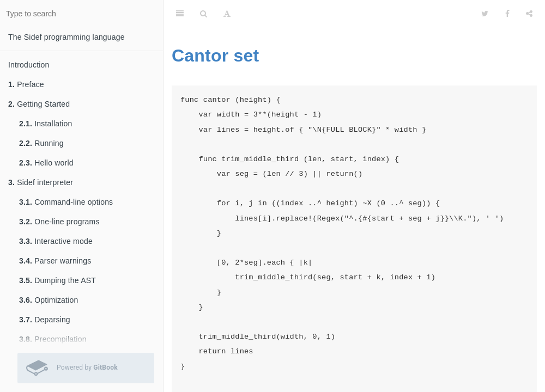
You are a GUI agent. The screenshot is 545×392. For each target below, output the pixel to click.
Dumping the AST (57, 280)
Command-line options (66, 202)
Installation (46, 124)
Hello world (46, 163)
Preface (26, 84)
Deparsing (45, 320)
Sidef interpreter (41, 182)
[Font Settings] (227, 14)
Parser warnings (55, 261)
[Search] (204, 14)
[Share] (529, 14)
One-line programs (59, 222)
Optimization (49, 300)
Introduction (29, 65)
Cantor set (215, 56)
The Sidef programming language (66, 37)
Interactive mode (56, 241)
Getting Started (39, 104)
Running (41, 143)
